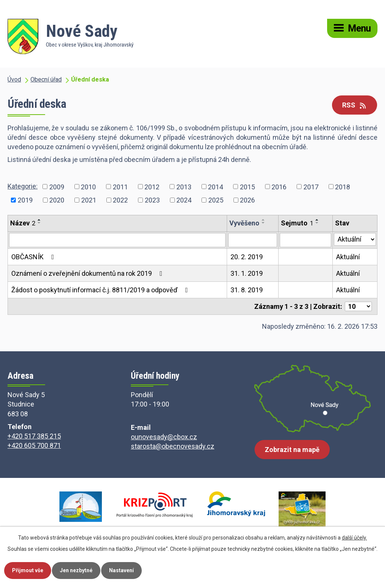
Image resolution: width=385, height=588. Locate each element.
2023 (152, 200)
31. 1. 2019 (247, 273)
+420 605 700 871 (34, 445)
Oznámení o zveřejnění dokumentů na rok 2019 (88, 273)
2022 (120, 200)
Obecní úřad (46, 79)
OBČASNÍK (34, 257)
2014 (215, 187)
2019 (25, 200)
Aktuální (348, 257)
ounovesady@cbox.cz (164, 437)
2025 (216, 200)
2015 (247, 187)
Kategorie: (23, 186)
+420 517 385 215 (34, 436)
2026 (247, 200)
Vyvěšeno (244, 223)
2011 (120, 187)
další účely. (354, 538)
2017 (311, 187)
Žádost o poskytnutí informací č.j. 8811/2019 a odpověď (101, 290)
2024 (184, 200)
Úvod (14, 79)
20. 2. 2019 (247, 257)
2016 (279, 187)
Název (23, 223)
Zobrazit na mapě (292, 450)
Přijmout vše (28, 570)
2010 (88, 187)
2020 (57, 200)
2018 (343, 187)
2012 (152, 187)
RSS (355, 105)
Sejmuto (297, 223)
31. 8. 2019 (247, 290)
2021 (89, 200)
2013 (184, 187)
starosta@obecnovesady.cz (173, 446)
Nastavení (121, 570)
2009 (57, 187)
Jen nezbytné (76, 570)
